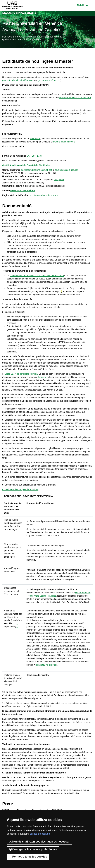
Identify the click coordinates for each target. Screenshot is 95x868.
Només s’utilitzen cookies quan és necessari (39, 842)
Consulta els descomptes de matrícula (20, 489)
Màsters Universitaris (19, 13)
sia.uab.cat (35, 139)
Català (85, 5)
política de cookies (40, 834)
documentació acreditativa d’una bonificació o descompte (37, 276)
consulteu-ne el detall (46, 665)
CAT (28, 156)
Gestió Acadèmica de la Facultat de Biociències (26, 165)
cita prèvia (59, 179)
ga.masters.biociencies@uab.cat (18, 80)
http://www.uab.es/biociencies (44, 195)
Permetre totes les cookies (28, 857)
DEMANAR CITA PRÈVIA (23, 191)
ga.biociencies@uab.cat (49, 80)
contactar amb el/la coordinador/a (75, 98)
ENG (40, 156)
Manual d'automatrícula (64, 142)
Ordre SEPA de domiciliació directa (21, 374)
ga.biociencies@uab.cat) (67, 170)
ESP (34, 156)
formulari (43, 377)
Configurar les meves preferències (33, 849)
